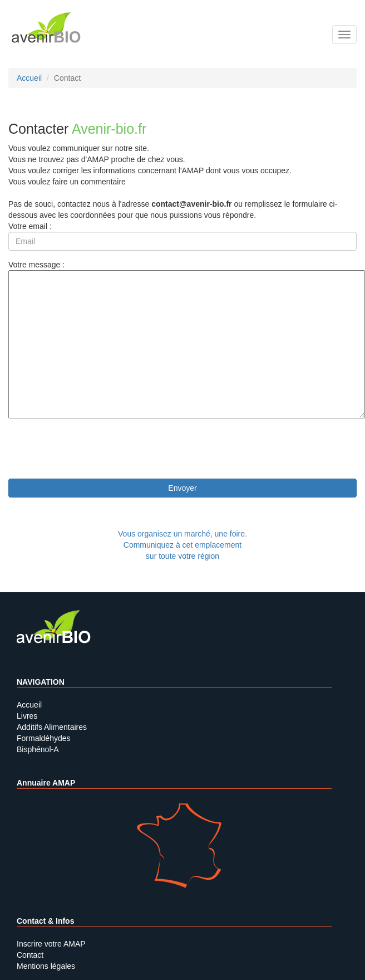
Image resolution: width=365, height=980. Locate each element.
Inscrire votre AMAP (51, 944)
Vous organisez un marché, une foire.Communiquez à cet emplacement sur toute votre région (182, 545)
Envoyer (182, 488)
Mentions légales (46, 966)
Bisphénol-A (38, 749)
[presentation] (93, 448)
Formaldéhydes (44, 738)
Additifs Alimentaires (52, 727)
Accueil (29, 705)
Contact (30, 955)
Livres (27, 716)
